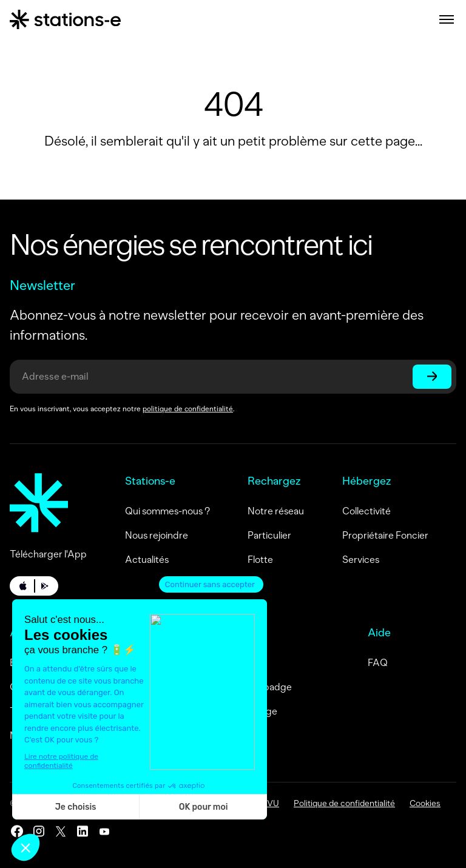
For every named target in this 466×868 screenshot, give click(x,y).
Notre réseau (276, 511)
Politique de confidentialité (344, 803)
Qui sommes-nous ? (167, 511)
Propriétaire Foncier (385, 535)
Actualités (147, 560)
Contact (211, 735)
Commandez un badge (242, 687)
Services (361, 560)
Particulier (269, 535)
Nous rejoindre (157, 535)
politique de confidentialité (188, 409)
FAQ (378, 663)
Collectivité (366, 511)
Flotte (260, 560)
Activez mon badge (235, 711)
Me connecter (224, 663)
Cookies (425, 803)
